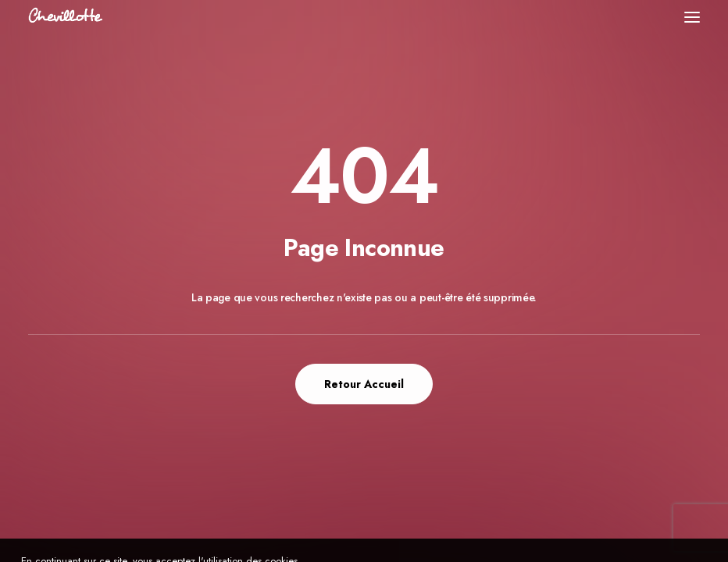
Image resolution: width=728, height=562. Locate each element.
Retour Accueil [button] (364, 384)
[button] (692, 17)
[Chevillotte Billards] (66, 17)
